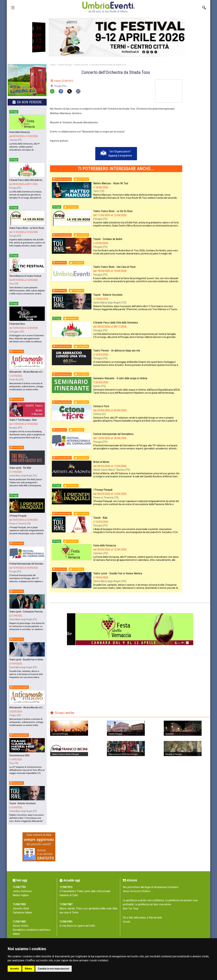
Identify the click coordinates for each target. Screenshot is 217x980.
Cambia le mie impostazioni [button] (53, 969)
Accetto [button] (15, 969)
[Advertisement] (198, 130)
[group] (108, 37)
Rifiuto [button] (28, 969)
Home (53, 65)
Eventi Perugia (65, 65)
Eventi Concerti (81, 65)
